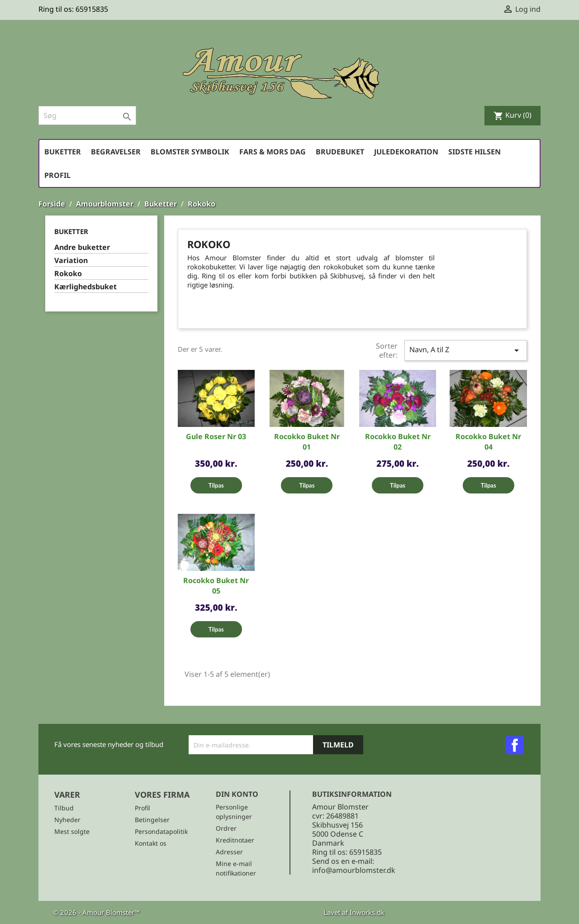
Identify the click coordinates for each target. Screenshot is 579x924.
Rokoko (68, 274)
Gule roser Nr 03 (216, 436)
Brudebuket (340, 152)
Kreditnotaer (235, 840)
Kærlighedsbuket (85, 287)
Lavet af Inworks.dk (354, 912)
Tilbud (64, 808)
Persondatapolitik (161, 831)
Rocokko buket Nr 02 (398, 442)
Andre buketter (82, 247)
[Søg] (87, 115)
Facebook (515, 745)
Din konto (237, 794)
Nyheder (67, 820)
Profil (57, 175)
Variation (71, 261)
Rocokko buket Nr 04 (488, 442)
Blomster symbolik (190, 152)
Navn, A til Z (466, 350)
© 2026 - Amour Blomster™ (96, 912)
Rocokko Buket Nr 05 (216, 586)
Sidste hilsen (475, 152)
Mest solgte (72, 831)
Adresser (229, 852)
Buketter (63, 152)
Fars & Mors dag (273, 152)
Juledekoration (406, 152)
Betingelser (152, 820)
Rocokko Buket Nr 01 (307, 442)
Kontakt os (151, 843)
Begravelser (116, 152)
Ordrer (226, 828)
